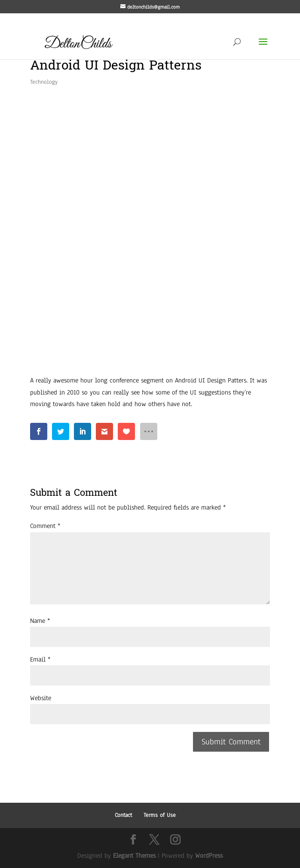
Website (41, 698)
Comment (45, 526)
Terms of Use (160, 815)
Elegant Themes (134, 856)
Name (40, 621)
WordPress (209, 856)
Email (40, 659)
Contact (123, 815)
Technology (44, 82)
